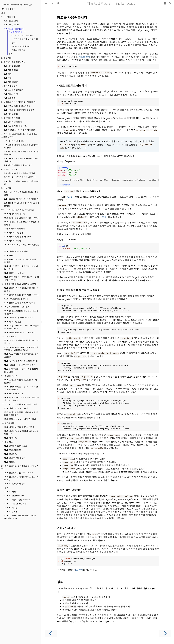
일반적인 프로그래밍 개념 (13, 62)
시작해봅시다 (8, 17)
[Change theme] (52, 3)
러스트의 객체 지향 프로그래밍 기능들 (19, 404)
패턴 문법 (11, 438)
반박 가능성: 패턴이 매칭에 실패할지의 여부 (21, 432)
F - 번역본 (11, 511)
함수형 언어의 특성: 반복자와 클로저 (19, 284)
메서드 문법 (11, 114)
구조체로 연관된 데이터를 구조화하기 (18, 102)
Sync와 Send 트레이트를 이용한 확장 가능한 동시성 (22, 399)
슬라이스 (10, 98)
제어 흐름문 (11, 82)
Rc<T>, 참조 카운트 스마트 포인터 (21, 361)
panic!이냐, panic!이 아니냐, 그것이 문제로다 (21, 204)
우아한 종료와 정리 (15, 483)
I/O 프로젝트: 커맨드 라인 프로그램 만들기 (20, 246)
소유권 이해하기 (9, 86)
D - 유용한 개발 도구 (15, 503)
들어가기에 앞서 (8, 9)
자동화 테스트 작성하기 (13, 228)
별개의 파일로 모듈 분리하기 (18, 165)
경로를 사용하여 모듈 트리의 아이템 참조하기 (21, 153)
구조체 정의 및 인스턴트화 (17, 106)
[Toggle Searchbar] (58, 3)
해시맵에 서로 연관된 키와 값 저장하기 (22, 183)
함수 (8, 74)
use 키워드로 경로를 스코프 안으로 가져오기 (21, 160)
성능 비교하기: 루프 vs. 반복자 (20, 303)
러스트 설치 (11, 21)
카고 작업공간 (13, 322)
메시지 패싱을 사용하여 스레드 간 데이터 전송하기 (21, 388)
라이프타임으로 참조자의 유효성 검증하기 (22, 223)
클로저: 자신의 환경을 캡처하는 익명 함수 (21, 289)
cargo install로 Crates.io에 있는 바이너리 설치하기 (22, 327)
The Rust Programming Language (17, 5)
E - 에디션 (11, 508)
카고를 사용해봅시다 (15, 29)
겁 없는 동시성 (9, 376)
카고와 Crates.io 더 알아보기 (15, 307)
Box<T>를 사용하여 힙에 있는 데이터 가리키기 (21, 342)
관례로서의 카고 (18, 50)
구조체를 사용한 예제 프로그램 (19, 110)
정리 (11, 53)
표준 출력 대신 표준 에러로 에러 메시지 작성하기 (21, 278)
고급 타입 (11, 454)
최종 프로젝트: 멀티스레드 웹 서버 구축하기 (20, 467)
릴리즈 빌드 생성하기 (21, 46)
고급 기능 (7, 442)
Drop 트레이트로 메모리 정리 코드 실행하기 (21, 355)
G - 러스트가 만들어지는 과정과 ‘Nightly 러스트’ (20, 517)
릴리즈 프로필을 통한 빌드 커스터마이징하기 (21, 312)
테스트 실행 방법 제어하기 (18, 236)
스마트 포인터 (9, 336)
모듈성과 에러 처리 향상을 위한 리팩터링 (21, 261)
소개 (3, 13)
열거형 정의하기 (13, 122)
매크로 (9, 462)
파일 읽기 (11, 255)
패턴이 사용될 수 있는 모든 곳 (19, 427)
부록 (5, 488)
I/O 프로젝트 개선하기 (16, 299)
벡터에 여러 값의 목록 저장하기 (19, 173)
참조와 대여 (11, 94)
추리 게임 (7, 58)
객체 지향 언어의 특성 (16, 408)
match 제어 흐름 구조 (15, 126)
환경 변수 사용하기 (15, 273)
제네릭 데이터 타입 (15, 214)
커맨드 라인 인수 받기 (16, 251)
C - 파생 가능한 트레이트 (17, 500)
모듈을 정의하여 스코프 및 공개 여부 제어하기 (22, 146)
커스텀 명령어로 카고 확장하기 (20, 332)
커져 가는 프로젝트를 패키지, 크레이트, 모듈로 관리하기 (19, 135)
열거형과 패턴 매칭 (11, 118)
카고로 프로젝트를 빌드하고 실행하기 (25, 41)
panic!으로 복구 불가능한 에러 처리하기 (21, 193)
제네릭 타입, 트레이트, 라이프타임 (18, 210)
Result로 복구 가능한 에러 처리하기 (21, 199)
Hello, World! (12, 25)
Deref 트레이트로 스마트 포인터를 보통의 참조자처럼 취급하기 (21, 349)
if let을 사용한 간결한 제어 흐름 (20, 130)
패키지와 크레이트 (14, 141)
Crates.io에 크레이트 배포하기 (20, 317)
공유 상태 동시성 (14, 393)
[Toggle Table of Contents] (46, 3)
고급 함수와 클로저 (15, 458)
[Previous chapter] (51, 633)
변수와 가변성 (12, 66)
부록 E (105, 217)
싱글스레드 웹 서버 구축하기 (19, 473)
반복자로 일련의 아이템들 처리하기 (22, 295)
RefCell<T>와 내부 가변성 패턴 (20, 365)
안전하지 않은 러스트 (16, 446)
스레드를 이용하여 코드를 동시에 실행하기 (21, 381)
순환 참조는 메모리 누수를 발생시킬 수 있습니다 (21, 370)
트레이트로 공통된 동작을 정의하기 (22, 218)
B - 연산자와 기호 (14, 495)
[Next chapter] (165, 633)
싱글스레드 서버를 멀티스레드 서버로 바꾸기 (22, 478)
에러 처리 (7, 188)
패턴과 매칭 (8, 423)
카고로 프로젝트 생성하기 (22, 35)
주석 (8, 78)
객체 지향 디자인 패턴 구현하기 (20, 419)
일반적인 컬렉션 (9, 169)
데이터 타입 (11, 70)
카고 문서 (78, 570)
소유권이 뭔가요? (13, 90)
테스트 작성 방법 (14, 233)
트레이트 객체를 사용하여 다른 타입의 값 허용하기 (21, 414)
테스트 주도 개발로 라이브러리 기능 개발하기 (21, 268)
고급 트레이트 (13, 450)
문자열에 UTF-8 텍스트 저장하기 (20, 177)
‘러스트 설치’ (84, 57)
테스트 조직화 (13, 241)
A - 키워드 (11, 491)
